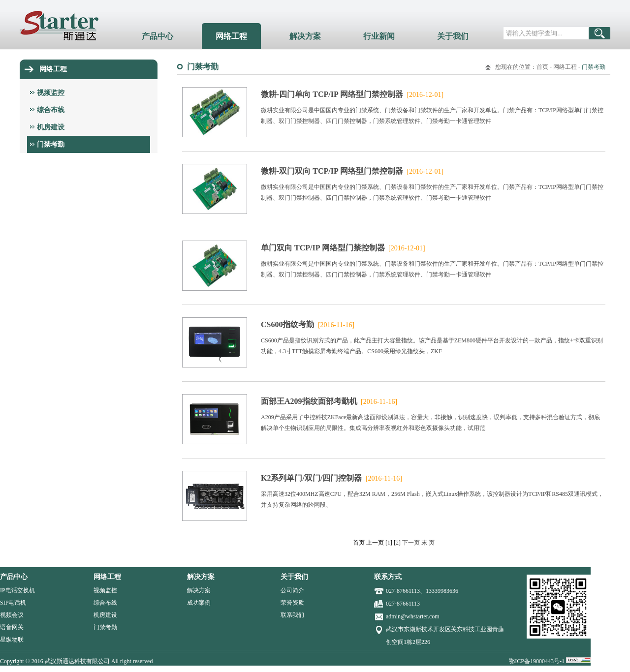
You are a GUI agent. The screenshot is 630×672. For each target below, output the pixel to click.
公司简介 (312, 590)
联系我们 (312, 615)
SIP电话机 (33, 603)
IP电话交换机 (37, 590)
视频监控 (51, 93)
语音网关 (31, 627)
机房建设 (51, 127)
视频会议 (31, 615)
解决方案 (305, 36)
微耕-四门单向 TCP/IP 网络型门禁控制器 (352, 94)
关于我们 (453, 36)
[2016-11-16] (335, 325)
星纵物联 (31, 640)
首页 (542, 67)
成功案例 (219, 603)
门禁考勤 (51, 144)
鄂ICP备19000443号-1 (557, 661)
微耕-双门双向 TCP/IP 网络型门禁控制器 (352, 171)
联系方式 (408, 577)
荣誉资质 (312, 603)
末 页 (428, 543)
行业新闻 (379, 36)
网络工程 (231, 36)
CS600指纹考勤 (308, 324)
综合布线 (51, 110)
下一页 (411, 543)
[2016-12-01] (424, 95)
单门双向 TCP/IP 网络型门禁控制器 (343, 248)
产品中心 (157, 36)
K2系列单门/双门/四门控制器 (331, 478)
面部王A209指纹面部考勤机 (329, 401)
